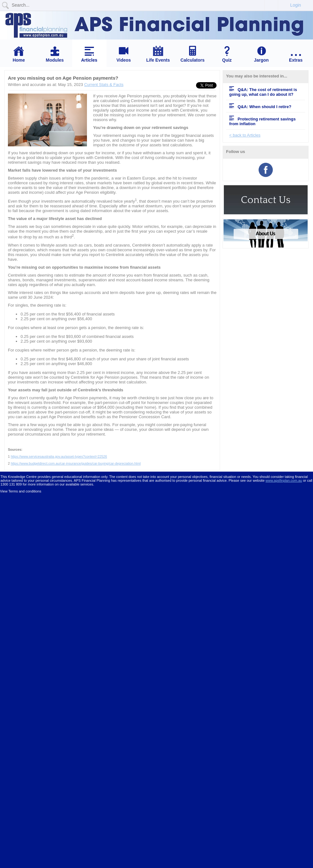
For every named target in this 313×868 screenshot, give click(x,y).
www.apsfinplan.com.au (284, 480)
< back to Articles (245, 135)
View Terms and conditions (21, 491)
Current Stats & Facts (104, 85)
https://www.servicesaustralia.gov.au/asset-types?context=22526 (59, 456)
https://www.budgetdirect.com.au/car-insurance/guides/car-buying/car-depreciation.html (76, 463)
